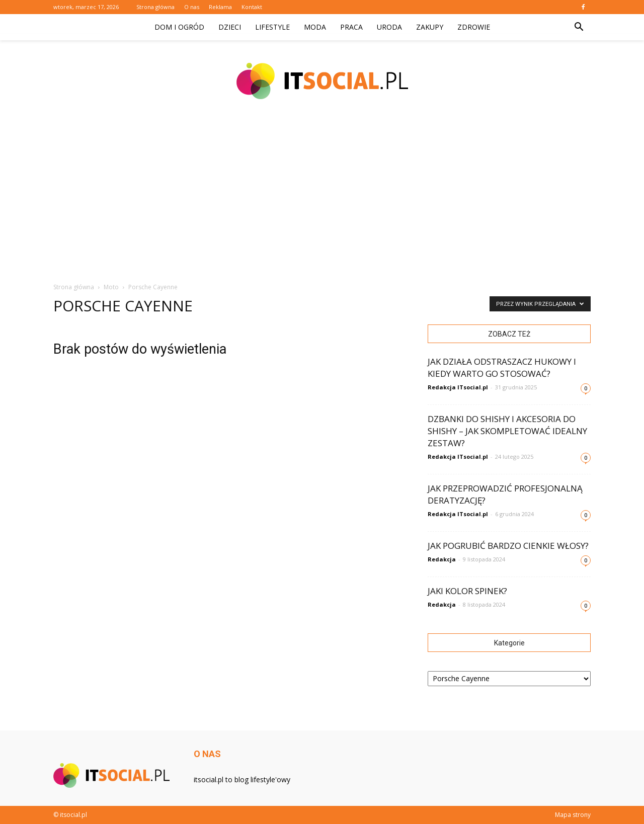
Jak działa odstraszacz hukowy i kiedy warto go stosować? (502, 367)
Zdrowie (474, 27)
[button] (579, 27)
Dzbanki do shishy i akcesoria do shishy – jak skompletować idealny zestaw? (507, 431)
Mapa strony (573, 815)
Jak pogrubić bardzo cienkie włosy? (508, 546)
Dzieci (230, 27)
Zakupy (430, 27)
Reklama (220, 7)
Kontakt (252, 7)
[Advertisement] (322, 196)
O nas (192, 7)
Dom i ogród (179, 27)
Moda (315, 27)
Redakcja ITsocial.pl (458, 387)
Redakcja (442, 559)
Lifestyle (272, 27)
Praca (351, 27)
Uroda (389, 27)
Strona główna (155, 7)
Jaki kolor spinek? (467, 591)
